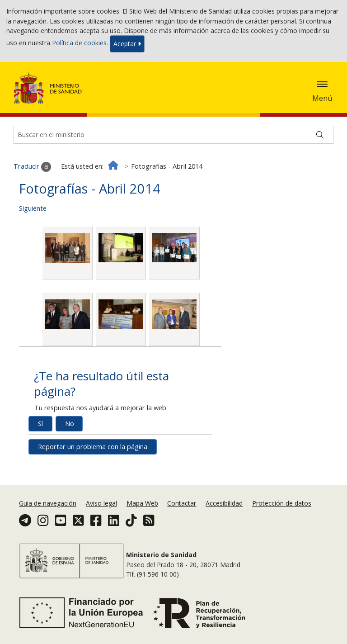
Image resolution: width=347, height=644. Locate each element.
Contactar (182, 503)
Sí (40, 424)
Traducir (32, 167)
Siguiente (33, 208)
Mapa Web (142, 503)
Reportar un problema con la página (93, 447)
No (70, 424)
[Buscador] (173, 135)
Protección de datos (282, 503)
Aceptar (127, 44)
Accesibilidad (224, 503)
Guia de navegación (48, 503)
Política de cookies (79, 43)
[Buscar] (320, 135)
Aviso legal (101, 503)
